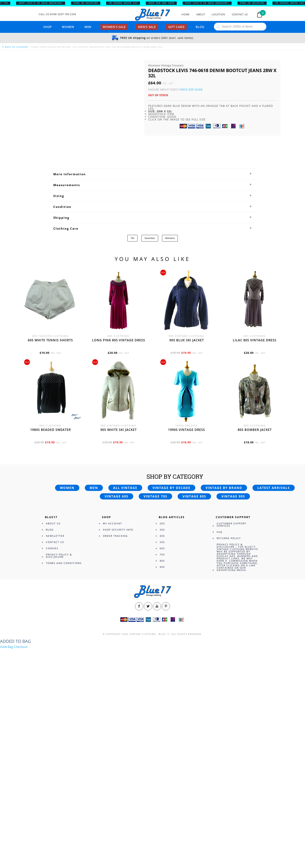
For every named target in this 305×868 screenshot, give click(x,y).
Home (186, 14)
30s (162, 530)
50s (162, 542)
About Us (53, 523)
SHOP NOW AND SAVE (166, 3)
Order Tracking (115, 536)
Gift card (176, 27)
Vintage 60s (117, 496)
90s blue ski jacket (187, 340)
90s (162, 567)
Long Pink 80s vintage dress (119, 340)
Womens (170, 238)
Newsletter (55, 536)
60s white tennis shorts (50, 340)
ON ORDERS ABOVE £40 (128, 3)
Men (88, 27)
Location (218, 14)
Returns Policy (229, 538)
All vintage (125, 488)
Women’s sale (114, 27)
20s (162, 523)
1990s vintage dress (187, 430)
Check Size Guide (191, 89)
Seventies (150, 238)
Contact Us (240, 14)
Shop (48, 27)
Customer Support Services (232, 525)
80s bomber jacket (255, 430)
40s (162, 536)
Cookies (52, 548)
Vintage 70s (155, 496)
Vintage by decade (171, 488)
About (201, 14)
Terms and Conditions (64, 563)
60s (162, 548)
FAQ (220, 532)
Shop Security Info (118, 530)
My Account (113, 523)
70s (132, 238)
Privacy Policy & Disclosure (59, 556)
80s (162, 561)
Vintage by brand (224, 488)
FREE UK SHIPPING (91, 3)
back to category (15, 47)
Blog (200, 27)
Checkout (21, 647)
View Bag (7, 647)
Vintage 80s (194, 496)
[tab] (153, 174)
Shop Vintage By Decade (55, 47)
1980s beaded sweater (50, 430)
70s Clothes (80, 47)
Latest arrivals (274, 488)
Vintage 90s (233, 496)
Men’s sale (147, 27)
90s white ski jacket (119, 430)
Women (68, 27)
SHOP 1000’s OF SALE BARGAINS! (46, 3)
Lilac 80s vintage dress (255, 340)
